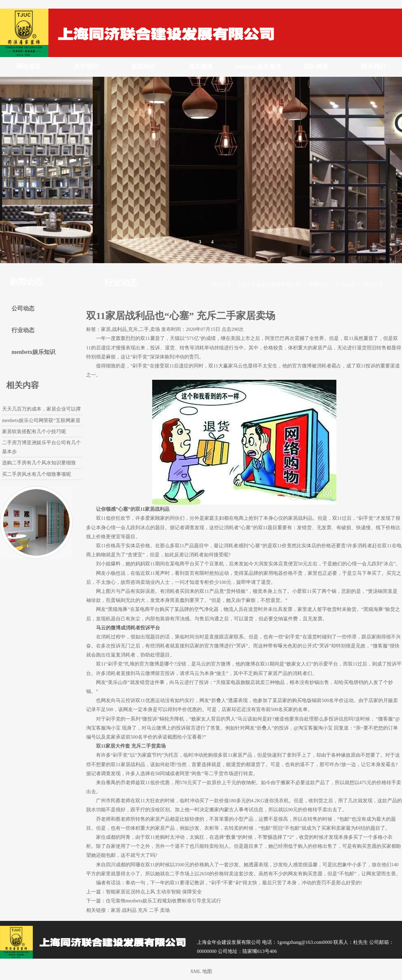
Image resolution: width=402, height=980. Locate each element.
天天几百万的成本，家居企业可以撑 (41, 409)
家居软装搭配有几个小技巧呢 (34, 431)
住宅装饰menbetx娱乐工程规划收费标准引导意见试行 (163, 901)
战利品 (129, 910)
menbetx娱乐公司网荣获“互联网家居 (41, 420)
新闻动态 (144, 67)
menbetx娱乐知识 (33, 352)
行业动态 (346, 285)
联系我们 (373, 67)
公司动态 (23, 309)
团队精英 (316, 67)
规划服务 (201, 67)
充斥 (143, 910)
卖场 (165, 910)
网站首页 (29, 67)
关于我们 (86, 67)
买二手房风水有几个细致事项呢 (37, 474)
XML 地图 (201, 971)
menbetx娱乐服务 (259, 67)
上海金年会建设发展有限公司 (268, 285)
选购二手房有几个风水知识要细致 (39, 463)
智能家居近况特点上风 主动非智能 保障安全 (154, 892)
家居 (116, 910)
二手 (154, 910)
